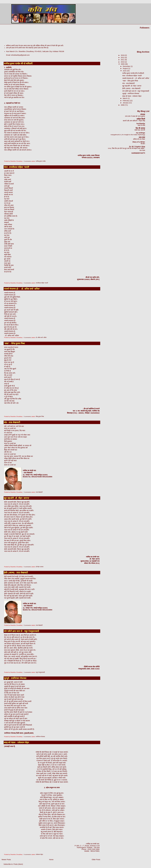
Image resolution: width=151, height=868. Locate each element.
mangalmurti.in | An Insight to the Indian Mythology (128, 135)
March (125, 98)
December (127, 66)
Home (51, 860)
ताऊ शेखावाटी (39, 492)
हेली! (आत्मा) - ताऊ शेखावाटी (16, 573)
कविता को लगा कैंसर (139, 139)
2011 (123, 60)
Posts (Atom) (18, 864)
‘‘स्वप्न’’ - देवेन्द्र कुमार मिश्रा (14, 343)
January (126, 103)
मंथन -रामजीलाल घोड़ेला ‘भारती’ (17, 167)
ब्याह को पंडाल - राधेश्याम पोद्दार (16, 743)
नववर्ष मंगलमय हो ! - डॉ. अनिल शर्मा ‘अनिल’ (22, 289)
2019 (123, 55)
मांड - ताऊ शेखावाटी (12, 422)
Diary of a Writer (139, 142)
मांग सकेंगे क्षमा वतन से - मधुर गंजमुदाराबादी (21, 631)
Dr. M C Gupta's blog (137, 147)
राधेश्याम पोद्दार (39, 854)
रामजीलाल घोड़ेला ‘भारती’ (42, 283)
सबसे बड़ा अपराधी (140, 130)
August (125, 68)
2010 (123, 62)
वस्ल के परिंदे (141, 125)
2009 (123, 64)
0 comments (27, 161)
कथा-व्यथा (142, 137)
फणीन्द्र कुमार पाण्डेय (41, 161)
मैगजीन (143, 144)
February (126, 101)
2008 (123, 105)
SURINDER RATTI (138, 153)
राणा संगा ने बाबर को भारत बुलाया (135, 116)
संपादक (143, 114)
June (125, 71)
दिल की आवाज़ (140, 128)
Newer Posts (6, 860)
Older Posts (96, 860)
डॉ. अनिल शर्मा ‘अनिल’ (41, 337)
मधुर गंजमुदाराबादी (40, 672)
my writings (141, 133)
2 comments (27, 672)
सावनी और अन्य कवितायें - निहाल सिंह (134, 121)
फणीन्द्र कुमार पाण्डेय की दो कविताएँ (18, 64)
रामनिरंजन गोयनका (40, 737)
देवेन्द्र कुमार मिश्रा (40, 416)
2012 (123, 58)
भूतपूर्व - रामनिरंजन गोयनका (15, 678)
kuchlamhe (141, 124)
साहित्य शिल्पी (141, 119)
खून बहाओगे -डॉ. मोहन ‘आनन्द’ (17, 498)
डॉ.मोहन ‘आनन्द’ (40, 567)
